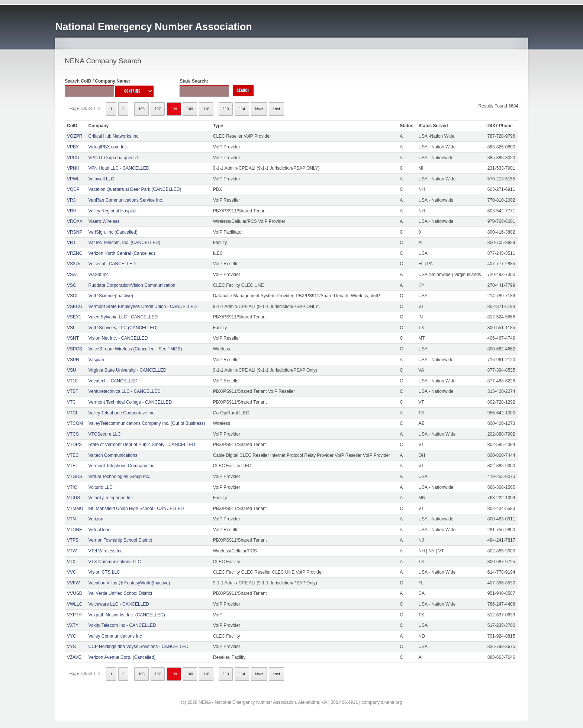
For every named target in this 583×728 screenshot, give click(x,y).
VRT (71, 243)
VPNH (73, 168)
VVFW (73, 583)
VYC (72, 636)
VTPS (73, 540)
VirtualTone (100, 530)
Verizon (96, 519)
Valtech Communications (113, 455)
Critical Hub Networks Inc (114, 136)
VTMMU (75, 509)
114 (242, 109)
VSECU (75, 307)
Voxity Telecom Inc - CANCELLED (122, 625)
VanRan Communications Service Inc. (126, 200)
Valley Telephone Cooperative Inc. (122, 413)
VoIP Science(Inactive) (111, 296)
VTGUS (75, 477)
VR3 (71, 200)
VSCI (72, 296)
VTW (72, 551)
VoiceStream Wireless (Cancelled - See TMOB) (135, 349)
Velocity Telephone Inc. (111, 498)
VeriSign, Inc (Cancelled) (113, 232)
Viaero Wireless (104, 221)
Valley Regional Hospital (112, 211)
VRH (72, 211)
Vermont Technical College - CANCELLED (130, 402)
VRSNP (75, 232)
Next (259, 109)
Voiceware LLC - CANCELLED (119, 604)
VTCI (72, 413)
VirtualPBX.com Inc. (108, 147)
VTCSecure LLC (105, 434)
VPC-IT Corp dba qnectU (113, 158)
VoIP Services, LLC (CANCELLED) (123, 328)
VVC (72, 572)
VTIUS (73, 498)
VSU (72, 370)
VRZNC (75, 253)
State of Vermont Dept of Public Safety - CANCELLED (142, 445)
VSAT (73, 275)
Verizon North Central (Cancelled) (122, 253)
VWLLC (75, 604)
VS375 (74, 264)
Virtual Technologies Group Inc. (119, 477)
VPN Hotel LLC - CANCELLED (119, 168)
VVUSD (75, 593)
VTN (71, 519)
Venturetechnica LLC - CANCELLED (125, 391)
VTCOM (75, 423)
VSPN (73, 360)
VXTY (73, 625)
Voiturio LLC (101, 487)
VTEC (73, 455)
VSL (71, 328)
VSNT (73, 338)
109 (190, 109)
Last (276, 109)
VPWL (73, 179)
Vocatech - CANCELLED (113, 381)
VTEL (73, 466)
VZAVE (74, 657)
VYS (71, 647)
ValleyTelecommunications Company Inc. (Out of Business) (147, 423)
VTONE (75, 530)
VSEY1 (74, 317)
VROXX (75, 221)
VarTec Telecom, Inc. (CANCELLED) (125, 243)
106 (141, 109)
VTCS (73, 434)
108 (174, 109)
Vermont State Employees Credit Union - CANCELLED (143, 307)
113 (226, 109)
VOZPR (75, 136)
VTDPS (74, 445)
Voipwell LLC (101, 179)
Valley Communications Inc (115, 636)
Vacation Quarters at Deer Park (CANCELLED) (135, 189)
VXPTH (74, 615)
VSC (72, 285)
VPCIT (73, 158)
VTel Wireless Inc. (106, 551)
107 (158, 109)
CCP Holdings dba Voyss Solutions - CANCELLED (138, 647)
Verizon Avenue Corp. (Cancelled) (122, 657)
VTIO (72, 487)
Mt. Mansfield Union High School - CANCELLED (136, 509)
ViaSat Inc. (99, 275)
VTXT (73, 562)
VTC (71, 402)
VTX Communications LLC (115, 562)
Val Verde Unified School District (120, 593)
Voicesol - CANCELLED (112, 264)
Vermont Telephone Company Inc (121, 466)
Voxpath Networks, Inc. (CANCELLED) (127, 615)
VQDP (73, 189)
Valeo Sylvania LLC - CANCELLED (123, 317)
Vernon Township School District (120, 540)
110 (206, 109)
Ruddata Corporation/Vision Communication (132, 285)
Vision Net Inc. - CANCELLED (118, 338)
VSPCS (75, 349)
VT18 (72, 381)
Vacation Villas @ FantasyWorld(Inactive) (129, 583)
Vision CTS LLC (104, 572)
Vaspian (96, 360)
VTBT (73, 391)
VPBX (73, 147)
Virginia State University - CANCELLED (128, 370)
